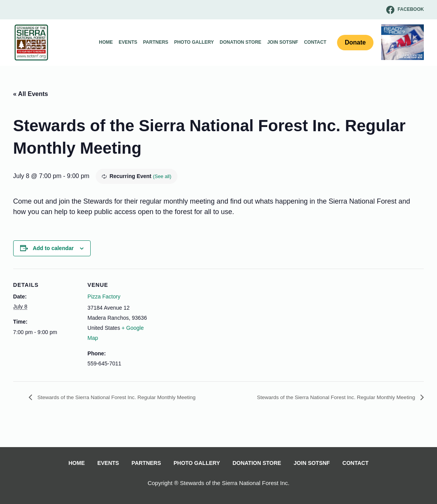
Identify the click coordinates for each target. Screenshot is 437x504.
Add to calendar (53, 248)
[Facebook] (405, 10)
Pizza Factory (104, 297)
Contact (315, 42)
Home (106, 42)
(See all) (163, 176)
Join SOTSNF (283, 42)
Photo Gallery (194, 42)
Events (128, 42)
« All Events (31, 94)
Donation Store (241, 42)
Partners (156, 42)
